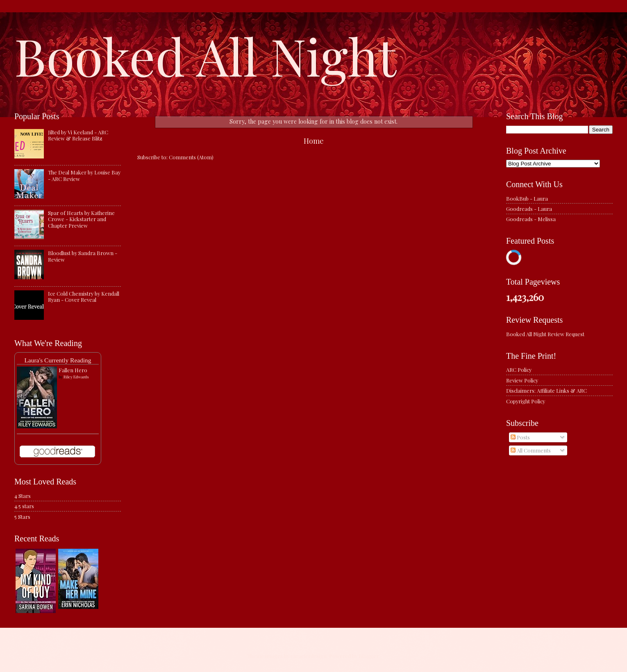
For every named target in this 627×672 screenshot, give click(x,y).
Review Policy (522, 380)
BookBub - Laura (527, 198)
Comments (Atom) (191, 157)
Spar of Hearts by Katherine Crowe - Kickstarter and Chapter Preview (81, 219)
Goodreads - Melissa (531, 219)
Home (314, 141)
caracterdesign (309, 656)
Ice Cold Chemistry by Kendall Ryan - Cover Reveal (84, 296)
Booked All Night (205, 55)
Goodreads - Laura (529, 209)
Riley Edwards (76, 377)
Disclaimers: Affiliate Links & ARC (546, 390)
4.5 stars (24, 506)
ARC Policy (519, 370)
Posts (520, 437)
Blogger (369, 656)
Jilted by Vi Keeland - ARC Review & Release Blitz (78, 135)
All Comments (531, 450)
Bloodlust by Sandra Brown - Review (83, 256)
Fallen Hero (73, 370)
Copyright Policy (526, 401)
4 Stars (23, 496)
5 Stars (22, 517)
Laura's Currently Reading (58, 360)
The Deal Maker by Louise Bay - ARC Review (84, 175)
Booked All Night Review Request (545, 334)
